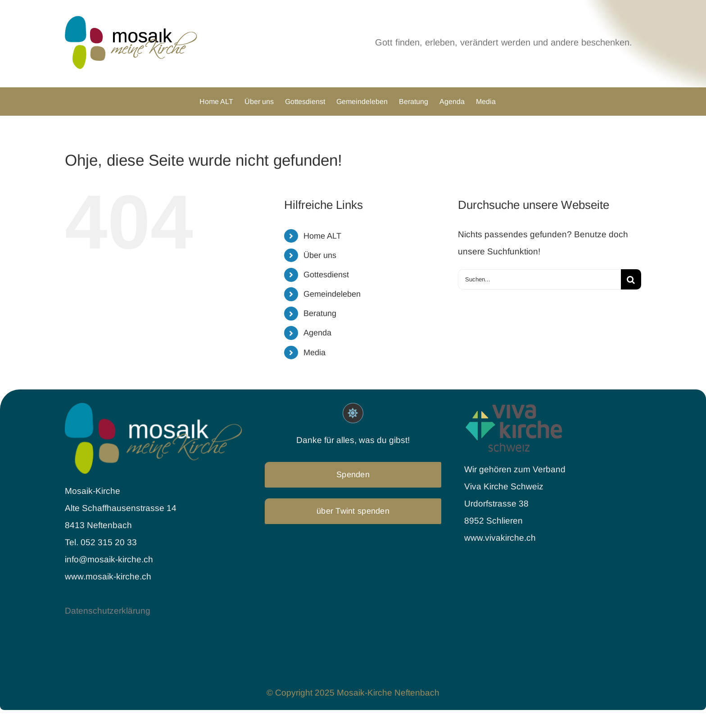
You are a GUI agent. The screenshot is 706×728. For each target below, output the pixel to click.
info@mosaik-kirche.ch (110, 559)
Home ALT (322, 236)
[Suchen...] (539, 279)
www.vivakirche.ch (500, 538)
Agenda (317, 333)
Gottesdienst (326, 275)
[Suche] (631, 279)
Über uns (320, 255)
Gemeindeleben (332, 294)
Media (315, 353)
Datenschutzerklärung (108, 611)
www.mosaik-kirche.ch (108, 577)
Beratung (320, 313)
